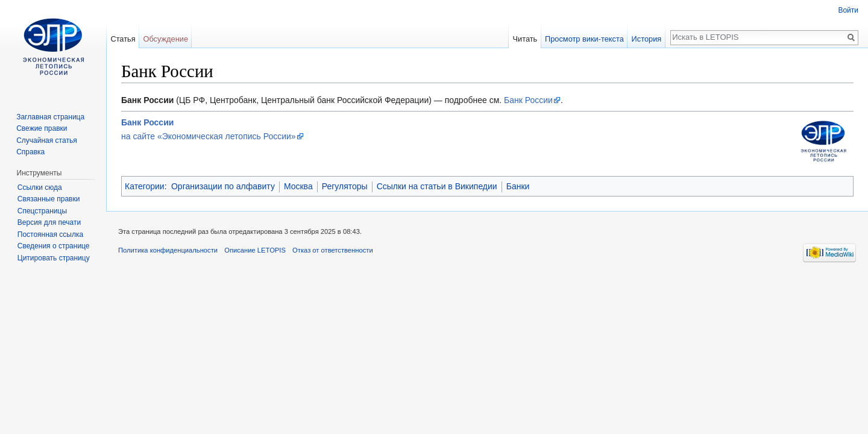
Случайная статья (46, 140)
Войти (848, 10)
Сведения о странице (54, 246)
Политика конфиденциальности (168, 250)
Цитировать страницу (54, 258)
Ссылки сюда (40, 187)
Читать (525, 39)
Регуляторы (345, 186)
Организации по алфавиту (223, 186)
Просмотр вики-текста (584, 39)
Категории (145, 186)
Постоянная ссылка (50, 234)
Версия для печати (49, 222)
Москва (298, 186)
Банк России (528, 100)
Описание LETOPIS (255, 250)
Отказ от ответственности (333, 250)
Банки (518, 186)
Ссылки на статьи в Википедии (437, 186)
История (647, 39)
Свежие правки (42, 128)
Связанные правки (49, 199)
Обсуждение (165, 39)
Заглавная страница (50, 117)
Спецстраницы (42, 211)
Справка (30, 152)
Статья (123, 39)
